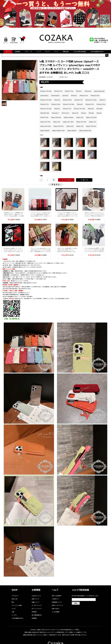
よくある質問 (56, 612)
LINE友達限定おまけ (97, 52)
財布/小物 (14, 599)
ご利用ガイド (56, 599)
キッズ (47, 52)
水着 (13, 612)
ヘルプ (55, 590)
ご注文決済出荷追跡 (79, 52)
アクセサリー (15, 596)
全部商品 (17, 52)
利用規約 (34, 612)
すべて (8, 52)
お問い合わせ (65, 77)
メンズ (39, 52)
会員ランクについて (57, 605)
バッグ (14, 609)
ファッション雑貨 (17, 605)
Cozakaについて (36, 596)
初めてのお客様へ (57, 596)
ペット (56, 52)
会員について (35, 599)
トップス (14, 615)
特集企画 (66, 52)
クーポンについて (37, 605)
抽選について (35, 602)
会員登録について (57, 602)
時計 (13, 602)
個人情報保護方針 (37, 615)
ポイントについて (37, 609)
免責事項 (34, 618)
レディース (28, 52)
